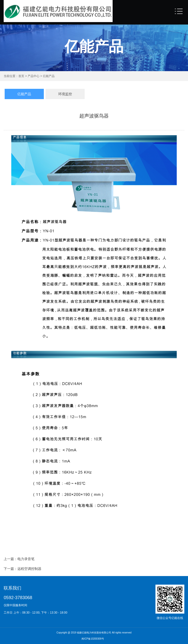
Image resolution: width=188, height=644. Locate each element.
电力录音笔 (26, 560)
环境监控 (65, 94)
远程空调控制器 (29, 570)
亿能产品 (48, 76)
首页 (22, 76)
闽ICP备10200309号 (93, 639)
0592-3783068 (18, 598)
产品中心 (33, 76)
